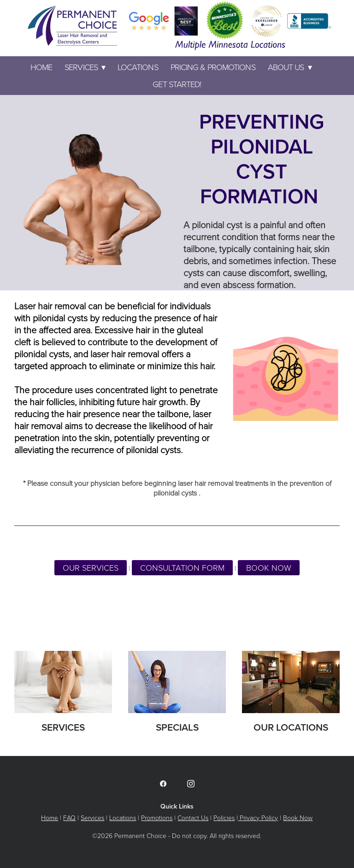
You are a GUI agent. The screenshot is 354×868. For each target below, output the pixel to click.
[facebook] (163, 784)
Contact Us (193, 818)
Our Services (91, 567)
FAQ (69, 818)
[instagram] (191, 784)
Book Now (298, 818)
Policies (224, 818)
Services (85, 67)
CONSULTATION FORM (182, 567)
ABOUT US (290, 67)
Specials (177, 727)
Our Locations (291, 727)
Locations (123, 818)
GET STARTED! (177, 84)
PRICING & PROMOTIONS (213, 67)
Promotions (157, 818)
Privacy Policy (258, 818)
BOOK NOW (269, 567)
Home (41, 67)
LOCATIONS (138, 67)
